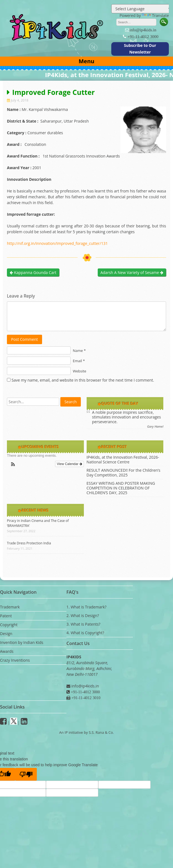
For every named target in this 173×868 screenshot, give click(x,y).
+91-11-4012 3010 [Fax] (85, 698)
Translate (155, 15)
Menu (86, 61)
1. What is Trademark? (86, 607)
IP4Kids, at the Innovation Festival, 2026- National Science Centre (123, 460)
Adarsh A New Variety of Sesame (132, 272)
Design (6, 634)
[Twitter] (14, 723)
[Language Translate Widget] (142, 9)
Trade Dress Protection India (29, 543)
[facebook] (3, 723)
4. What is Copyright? (85, 633)
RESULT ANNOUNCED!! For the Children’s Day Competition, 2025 (124, 473)
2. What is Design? (83, 616)
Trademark (10, 607)
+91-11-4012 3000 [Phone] (85, 692)
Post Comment (24, 339)
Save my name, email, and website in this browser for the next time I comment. (83, 380)
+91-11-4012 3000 (143, 36)
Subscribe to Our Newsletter (140, 49)
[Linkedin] (24, 723)
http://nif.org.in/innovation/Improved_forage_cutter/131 (57, 243)
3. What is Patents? (83, 624)
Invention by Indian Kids (22, 642)
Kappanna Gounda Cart (33, 272)
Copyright (9, 625)
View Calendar (69, 464)
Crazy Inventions (15, 660)
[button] (13, 465)
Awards (7, 651)
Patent (6, 616)
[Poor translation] (26, 774)
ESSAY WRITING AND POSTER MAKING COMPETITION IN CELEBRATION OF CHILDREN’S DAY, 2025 (121, 488)
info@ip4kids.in (143, 30)
